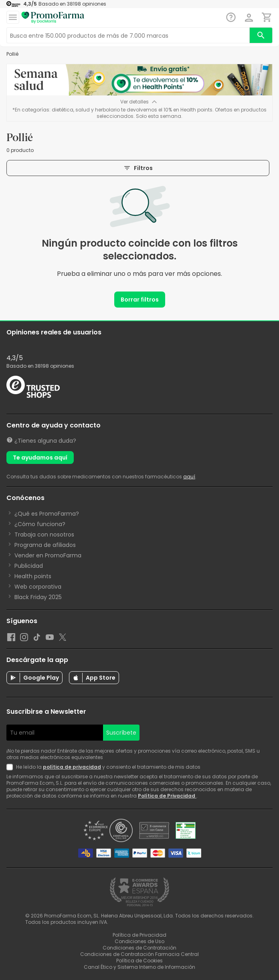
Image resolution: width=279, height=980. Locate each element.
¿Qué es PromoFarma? (47, 514)
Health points (33, 576)
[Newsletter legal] (11, 767)
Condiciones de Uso (139, 941)
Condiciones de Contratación (139, 948)
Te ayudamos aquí (40, 458)
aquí (189, 477)
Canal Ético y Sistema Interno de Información (139, 967)
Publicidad (29, 566)
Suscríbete (121, 733)
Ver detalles (140, 102)
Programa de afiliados (45, 545)
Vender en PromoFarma (48, 555)
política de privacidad (72, 767)
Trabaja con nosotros (44, 535)
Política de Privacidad (167, 796)
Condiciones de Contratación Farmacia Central (139, 954)
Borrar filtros (140, 300)
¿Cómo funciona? (40, 524)
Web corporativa (38, 587)
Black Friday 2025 (38, 597)
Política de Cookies (139, 961)
